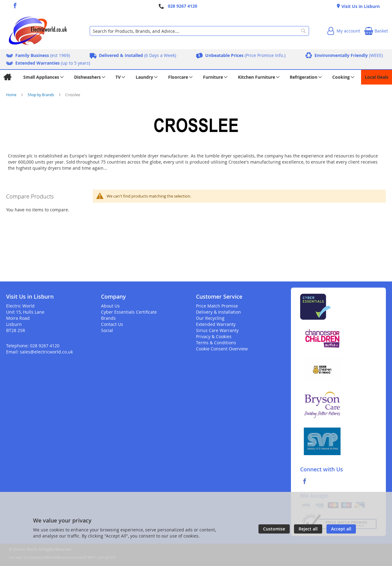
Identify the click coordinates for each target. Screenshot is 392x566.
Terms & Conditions (216, 343)
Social (107, 330)
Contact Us (112, 324)
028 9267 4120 (183, 6)
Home (12, 95)
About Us (110, 306)
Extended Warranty (216, 324)
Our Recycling (210, 318)
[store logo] (38, 31)
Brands (108, 318)
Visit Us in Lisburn (360, 6)
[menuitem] (7, 77)
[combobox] (200, 31)
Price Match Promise (217, 306)
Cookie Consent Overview (222, 349)
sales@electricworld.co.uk (46, 352)
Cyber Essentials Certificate (129, 312)
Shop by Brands (41, 95)
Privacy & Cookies (214, 336)
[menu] (196, 77)
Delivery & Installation (219, 312)
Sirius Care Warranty (217, 330)
